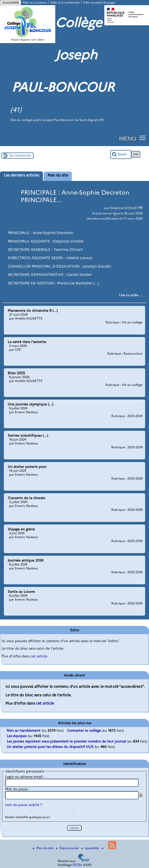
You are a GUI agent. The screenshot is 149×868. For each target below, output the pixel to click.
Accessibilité (11, 3)
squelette (91, 848)
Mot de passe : (17, 789)
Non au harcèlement (24, 730)
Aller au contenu (35, 2)
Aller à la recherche (65, 2)
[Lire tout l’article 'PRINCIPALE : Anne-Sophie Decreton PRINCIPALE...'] (131, 295)
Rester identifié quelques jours (28, 817)
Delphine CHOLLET (124, 208)
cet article (39, 656)
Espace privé (68, 848)
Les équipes (17, 736)
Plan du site (43, 848)
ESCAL (77, 865)
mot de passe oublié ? (24, 805)
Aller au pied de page (99, 2)
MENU (128, 139)
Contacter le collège (84, 730)
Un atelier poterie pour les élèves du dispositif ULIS (50, 747)
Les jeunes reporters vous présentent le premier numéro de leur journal (66, 741)
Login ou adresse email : (25, 777)
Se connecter (20, 155)
